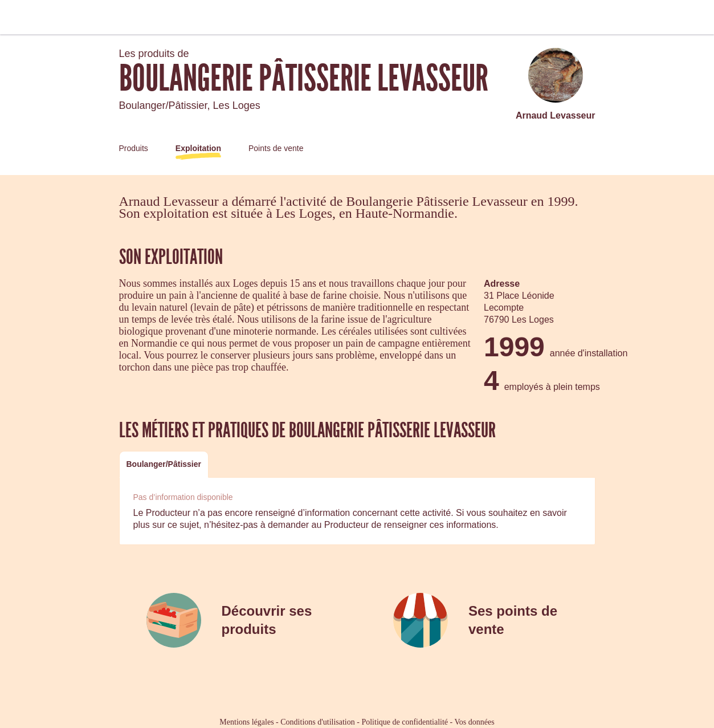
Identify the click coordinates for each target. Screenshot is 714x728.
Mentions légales (246, 722)
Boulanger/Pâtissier (164, 464)
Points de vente (276, 148)
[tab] (164, 464)
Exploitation (198, 148)
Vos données (475, 722)
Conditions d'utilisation (317, 722)
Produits (134, 148)
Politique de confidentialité (405, 722)
